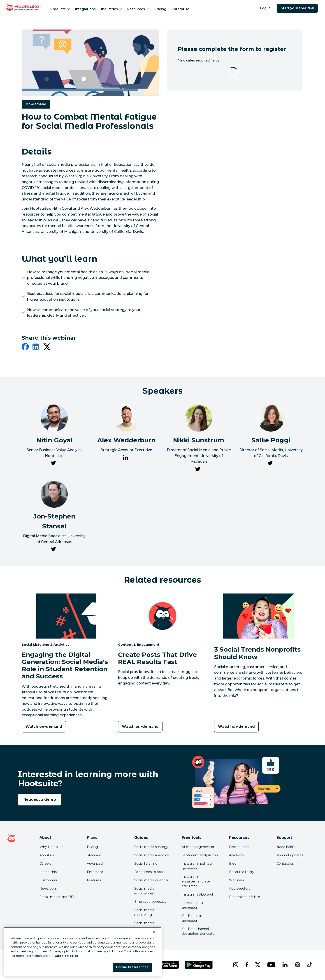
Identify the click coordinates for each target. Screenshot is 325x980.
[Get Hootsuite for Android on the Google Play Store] (199, 965)
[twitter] (47, 348)
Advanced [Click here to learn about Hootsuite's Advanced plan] (95, 864)
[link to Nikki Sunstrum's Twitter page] (198, 470)
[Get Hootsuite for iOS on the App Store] (167, 965)
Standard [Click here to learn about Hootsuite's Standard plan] (94, 855)
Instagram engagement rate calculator (196, 881)
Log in (265, 8)
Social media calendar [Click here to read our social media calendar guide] (151, 880)
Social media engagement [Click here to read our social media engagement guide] (145, 891)
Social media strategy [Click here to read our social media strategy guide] (151, 847)
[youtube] (271, 965)
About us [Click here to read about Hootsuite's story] (47, 855)
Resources (138, 9)
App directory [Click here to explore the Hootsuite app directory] (240, 889)
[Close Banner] (154, 932)
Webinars (236, 880)
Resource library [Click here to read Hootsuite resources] (242, 872)
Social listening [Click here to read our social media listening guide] (146, 864)
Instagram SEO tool (197, 894)
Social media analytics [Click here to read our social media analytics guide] (151, 855)
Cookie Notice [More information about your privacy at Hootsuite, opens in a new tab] (66, 956)
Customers (48, 880)
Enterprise (180, 9)
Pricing (160, 9)
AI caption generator (198, 847)
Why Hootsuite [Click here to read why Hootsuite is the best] (52, 847)
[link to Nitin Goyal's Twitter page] (53, 464)
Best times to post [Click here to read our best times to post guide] (149, 872)
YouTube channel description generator (199, 931)
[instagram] (236, 965)
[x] (258, 965)
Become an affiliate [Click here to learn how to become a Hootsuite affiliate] (245, 897)
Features (94, 880)
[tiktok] (309, 965)
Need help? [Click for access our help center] (286, 847)
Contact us (285, 864)
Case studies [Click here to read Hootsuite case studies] (239, 847)
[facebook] (25, 348)
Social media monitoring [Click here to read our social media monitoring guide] (144, 912)
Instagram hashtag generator (197, 866)
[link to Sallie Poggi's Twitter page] (270, 464)
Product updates (290, 855)
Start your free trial (297, 8)
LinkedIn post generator (193, 905)
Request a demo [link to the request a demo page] (40, 799)
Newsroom (48, 889)
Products (60, 9)
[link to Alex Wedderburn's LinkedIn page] (125, 458)
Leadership (48, 872)
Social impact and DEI (57, 897)
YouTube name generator (194, 918)
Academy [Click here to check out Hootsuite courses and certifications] (237, 855)
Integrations (85, 9)
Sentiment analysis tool (200, 855)
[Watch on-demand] (44, 727)
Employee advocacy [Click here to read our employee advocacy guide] (150, 902)
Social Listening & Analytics (45, 644)
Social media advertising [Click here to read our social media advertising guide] (144, 925)
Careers (45, 864)
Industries (111, 9)
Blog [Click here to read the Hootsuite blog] (233, 864)
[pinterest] (297, 965)
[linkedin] (36, 348)
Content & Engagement (139, 644)
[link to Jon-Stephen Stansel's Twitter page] (53, 550)
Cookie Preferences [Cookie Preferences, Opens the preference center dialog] (132, 967)
